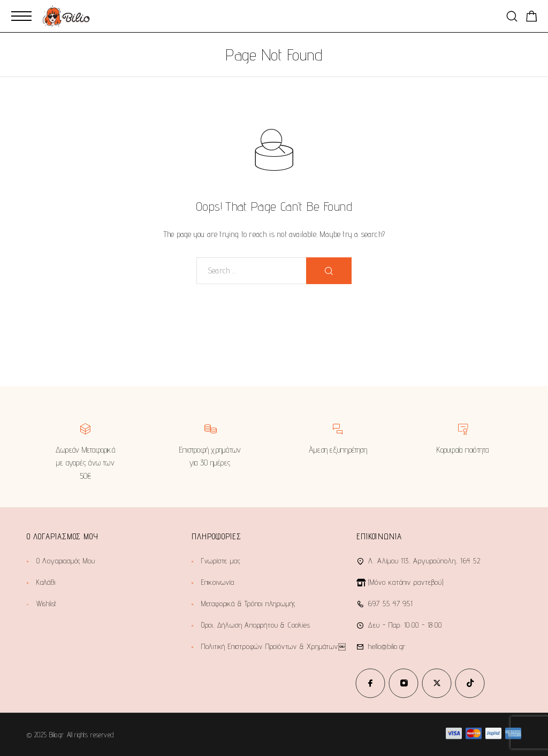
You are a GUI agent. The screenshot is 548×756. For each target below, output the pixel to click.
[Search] (512, 16)
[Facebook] (370, 683)
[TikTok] (470, 683)
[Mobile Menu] (21, 16)
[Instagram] (404, 683)
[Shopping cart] (532, 18)
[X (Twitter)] (437, 683)
